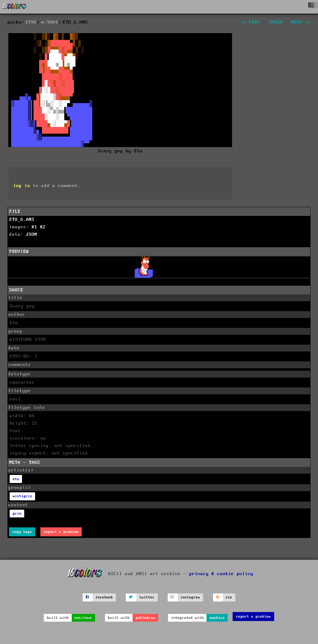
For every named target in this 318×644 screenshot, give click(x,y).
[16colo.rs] (15, 7)
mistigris (23, 496)
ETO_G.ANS (22, 220)
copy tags (22, 532)
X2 (43, 227)
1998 (31, 22)
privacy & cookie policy (221, 574)
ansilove (83, 618)
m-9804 (50, 22)
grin (17, 514)
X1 (34, 227)
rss (229, 597)
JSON (32, 235)
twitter (147, 597)
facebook (104, 597)
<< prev (250, 22)
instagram (190, 597)
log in (22, 186)
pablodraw (145, 618)
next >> (301, 22)
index (276, 22)
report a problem (61, 532)
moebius (217, 618)
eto (16, 479)
